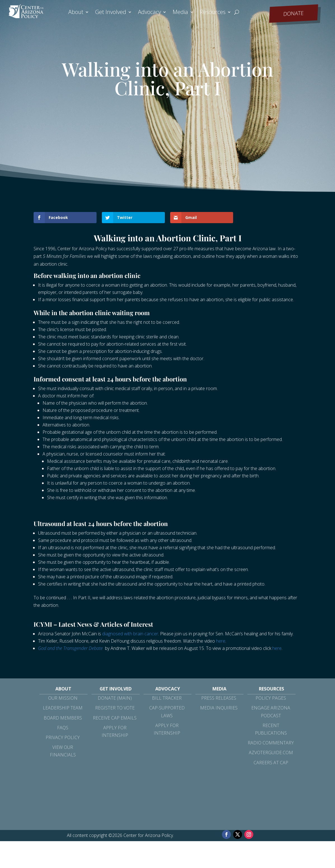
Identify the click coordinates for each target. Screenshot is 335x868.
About (76, 13)
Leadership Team (63, 708)
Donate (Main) (115, 698)
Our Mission (63, 698)
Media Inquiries (219, 708)
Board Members (63, 718)
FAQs (63, 728)
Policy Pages (271, 698)
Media (180, 13)
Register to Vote (115, 708)
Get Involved (111, 13)
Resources (213, 13)
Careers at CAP (271, 763)
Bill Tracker (167, 698)
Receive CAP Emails (115, 718)
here (221, 641)
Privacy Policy (63, 737)
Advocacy (149, 13)
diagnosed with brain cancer (130, 634)
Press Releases (219, 698)
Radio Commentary (271, 743)
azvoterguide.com (271, 753)
